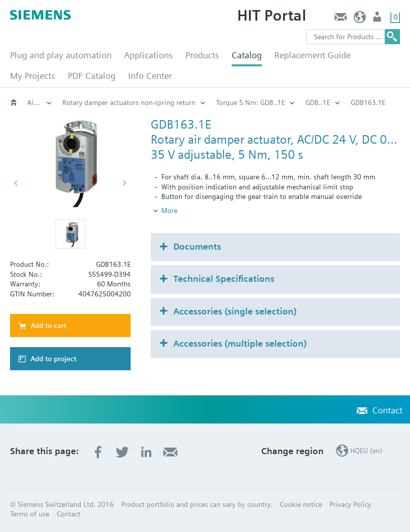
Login (378, 19)
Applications (148, 55)
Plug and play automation (61, 55)
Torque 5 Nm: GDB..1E (250, 102)
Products (202, 55)
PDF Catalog (92, 76)
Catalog (247, 55)
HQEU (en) (360, 19)
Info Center (150, 76)
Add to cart (48, 326)
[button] (70, 234)
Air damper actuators (40, 102)
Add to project (54, 359)
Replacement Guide (313, 55)
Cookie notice (301, 504)
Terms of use (30, 514)
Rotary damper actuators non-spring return (129, 102)
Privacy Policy (350, 504)
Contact (340, 19)
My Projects (33, 76)
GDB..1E (318, 102)
